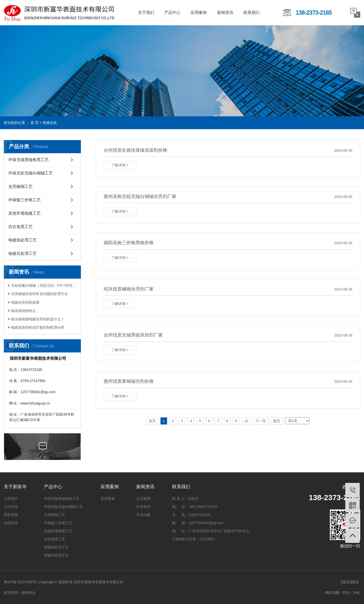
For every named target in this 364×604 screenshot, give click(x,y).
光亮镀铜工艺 (20, 186)
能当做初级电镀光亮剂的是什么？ (38, 319)
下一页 (261, 421)
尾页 (277, 421)
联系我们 (252, 13)
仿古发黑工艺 (20, 227)
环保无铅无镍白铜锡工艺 (31, 173)
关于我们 (146, 13)
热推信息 (50, 123)
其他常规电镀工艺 (25, 213)
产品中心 (172, 13)
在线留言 (11, 523)
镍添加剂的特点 (24, 311)
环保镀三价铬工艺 (25, 200)
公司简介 (11, 499)
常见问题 (143, 515)
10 (246, 421)
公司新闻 (143, 499)
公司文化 (11, 507)
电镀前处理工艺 (22, 240)
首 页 (35, 123)
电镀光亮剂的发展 (25, 302)
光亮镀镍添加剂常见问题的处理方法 (39, 294)
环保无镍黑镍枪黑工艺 (29, 160)
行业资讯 (143, 507)
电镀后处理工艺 (22, 253)
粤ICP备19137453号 (20, 582)
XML (357, 593)
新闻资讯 (225, 13)
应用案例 (199, 13)
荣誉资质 (11, 515)
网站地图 (332, 593)
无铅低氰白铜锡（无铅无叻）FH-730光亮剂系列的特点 (44, 285)
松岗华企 (29, 593)
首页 (152, 421)
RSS (346, 593)
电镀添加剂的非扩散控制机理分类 (38, 327)
